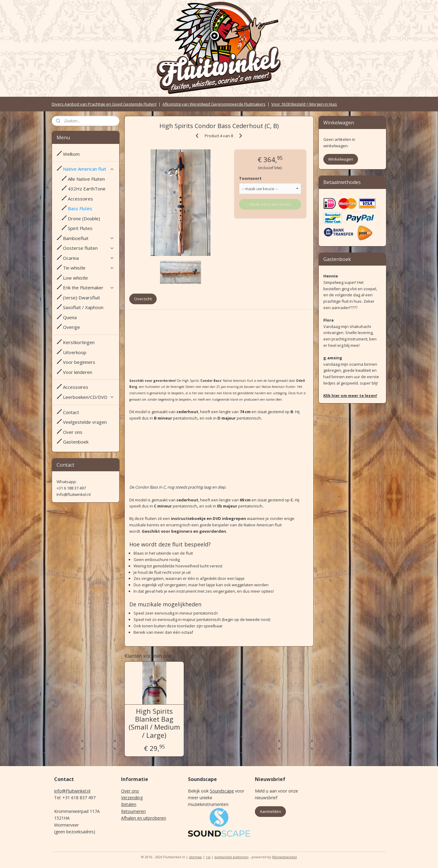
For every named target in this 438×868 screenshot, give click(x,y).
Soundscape (222, 791)
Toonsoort (250, 178)
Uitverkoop (75, 352)
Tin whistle (89, 268)
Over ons (73, 432)
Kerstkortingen (79, 342)
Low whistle (75, 278)
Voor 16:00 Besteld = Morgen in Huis (304, 104)
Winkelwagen (341, 159)
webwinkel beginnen (231, 857)
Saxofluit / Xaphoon (83, 307)
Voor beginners (79, 362)
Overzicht (143, 299)
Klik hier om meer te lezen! (350, 396)
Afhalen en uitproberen (144, 818)
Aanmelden (270, 811)
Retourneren (133, 811)
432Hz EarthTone (87, 189)
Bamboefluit (89, 238)
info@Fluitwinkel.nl (72, 791)
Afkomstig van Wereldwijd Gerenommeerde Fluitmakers (214, 104)
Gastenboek (76, 442)
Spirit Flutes (80, 228)
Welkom (71, 154)
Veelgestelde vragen (85, 422)
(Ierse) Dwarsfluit (82, 298)
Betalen (129, 804)
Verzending (132, 798)
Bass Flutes (80, 208)
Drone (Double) (84, 218)
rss (208, 857)
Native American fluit (89, 169)
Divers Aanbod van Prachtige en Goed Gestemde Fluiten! (104, 104)
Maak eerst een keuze (270, 204)
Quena (70, 317)
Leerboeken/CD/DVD (89, 397)
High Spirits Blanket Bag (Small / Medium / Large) (154, 723)
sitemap (195, 857)
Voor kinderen (78, 372)
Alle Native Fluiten (86, 179)
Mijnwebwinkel (285, 857)
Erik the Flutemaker (89, 288)
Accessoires (80, 199)
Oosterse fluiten (89, 248)
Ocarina (89, 258)
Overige (71, 327)
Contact (71, 412)
